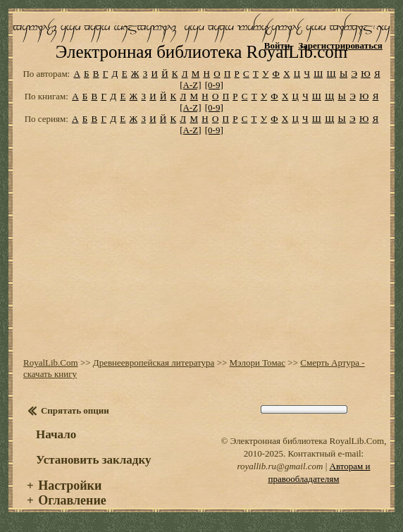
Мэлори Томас (258, 363)
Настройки (70, 485)
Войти (277, 45)
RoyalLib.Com (51, 363)
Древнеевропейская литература (154, 363)
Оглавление (72, 500)
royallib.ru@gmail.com (280, 466)
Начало (56, 434)
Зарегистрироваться (340, 45)
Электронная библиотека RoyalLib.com (201, 52)
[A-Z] (190, 85)
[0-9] (214, 85)
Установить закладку (94, 460)
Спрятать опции (75, 410)
